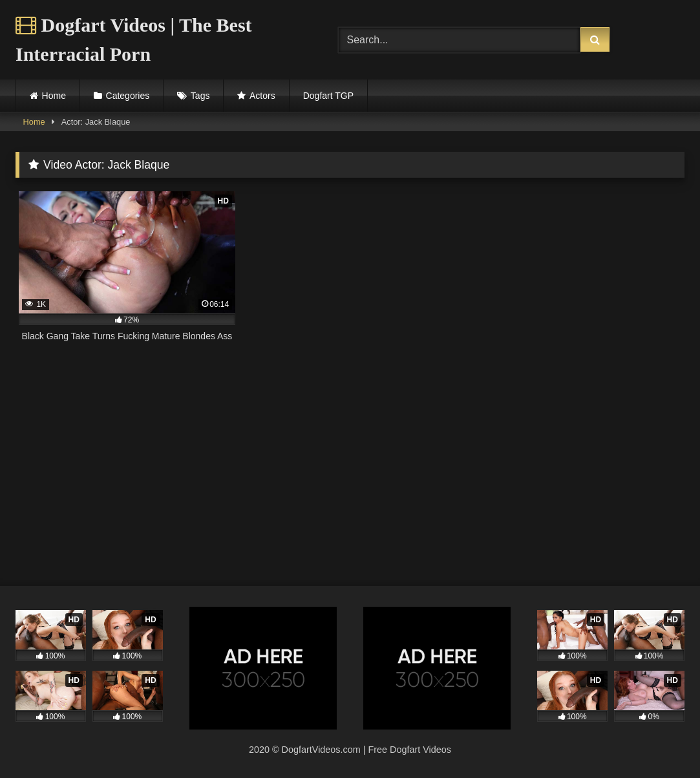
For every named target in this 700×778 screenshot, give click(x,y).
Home (54, 96)
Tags (200, 96)
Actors (262, 96)
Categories (128, 96)
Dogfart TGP (328, 96)
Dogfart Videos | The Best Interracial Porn (134, 39)
